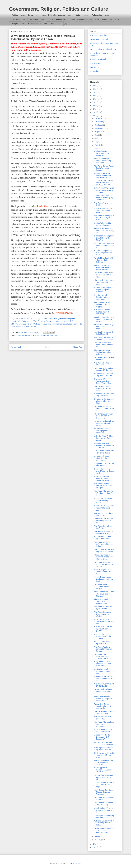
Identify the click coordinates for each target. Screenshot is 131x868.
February (98, 836)
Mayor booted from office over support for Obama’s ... (104, 762)
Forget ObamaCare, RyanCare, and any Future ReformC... (103, 267)
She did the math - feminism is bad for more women (102, 297)
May (97, 142)
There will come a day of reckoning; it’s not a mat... (104, 521)
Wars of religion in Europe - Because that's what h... (104, 572)
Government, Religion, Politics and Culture (58, 9)
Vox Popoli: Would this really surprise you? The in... (104, 409)
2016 (95, 844)
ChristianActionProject (58, 19)
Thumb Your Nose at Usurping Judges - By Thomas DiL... (103, 557)
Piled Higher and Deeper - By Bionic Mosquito (104, 749)
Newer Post (16, 347)
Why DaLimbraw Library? (100, 35)
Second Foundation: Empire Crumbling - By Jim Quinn (104, 198)
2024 (95, 92)
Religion (15, 24)
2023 (95, 96)
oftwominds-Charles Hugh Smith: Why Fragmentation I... (104, 601)
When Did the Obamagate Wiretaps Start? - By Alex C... (104, 777)
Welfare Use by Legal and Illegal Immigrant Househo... (104, 290)
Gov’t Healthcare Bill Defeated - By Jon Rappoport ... (102, 304)
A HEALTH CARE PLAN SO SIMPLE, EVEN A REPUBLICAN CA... (103, 183)
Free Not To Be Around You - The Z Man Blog (103, 743)
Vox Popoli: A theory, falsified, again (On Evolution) (102, 312)
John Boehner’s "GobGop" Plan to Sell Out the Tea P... (104, 245)
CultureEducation (85, 19)
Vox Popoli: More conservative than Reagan (102, 586)
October (98, 125)
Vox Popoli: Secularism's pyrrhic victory (104, 608)
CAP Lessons (55, 24)
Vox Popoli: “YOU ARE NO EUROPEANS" (104, 685)
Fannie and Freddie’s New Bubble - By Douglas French (104, 319)
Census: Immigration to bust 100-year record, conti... (103, 253)
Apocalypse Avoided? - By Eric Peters (104, 817)
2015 (95, 847)
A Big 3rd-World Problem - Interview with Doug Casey (104, 438)
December (99, 118)
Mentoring (34, 19)
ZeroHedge (94, 71)
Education (16, 19)
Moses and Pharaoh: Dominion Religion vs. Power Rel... (103, 699)
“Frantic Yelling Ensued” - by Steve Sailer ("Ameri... (104, 629)
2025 (95, 89)
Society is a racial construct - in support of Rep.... (104, 671)
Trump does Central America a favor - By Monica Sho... (103, 706)
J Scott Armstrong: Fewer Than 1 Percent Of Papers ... (104, 210)
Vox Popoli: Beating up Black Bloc (103, 364)
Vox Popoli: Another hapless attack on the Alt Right (103, 486)
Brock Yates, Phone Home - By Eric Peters (104, 395)
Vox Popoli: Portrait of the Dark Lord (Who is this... (104, 369)
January (98, 840)
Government (33, 15)
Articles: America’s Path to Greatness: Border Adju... (104, 785)
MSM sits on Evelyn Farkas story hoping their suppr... (103, 161)
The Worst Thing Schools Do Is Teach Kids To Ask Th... (104, 275)
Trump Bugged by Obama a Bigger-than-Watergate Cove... (104, 830)
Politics (15, 15)
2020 (95, 106)
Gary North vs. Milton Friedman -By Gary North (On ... (102, 664)
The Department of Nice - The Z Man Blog (104, 712)
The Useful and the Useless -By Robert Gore (103, 388)
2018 (95, 112)
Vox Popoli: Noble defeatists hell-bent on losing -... (104, 544)
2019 (95, 109)
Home (47, 347)
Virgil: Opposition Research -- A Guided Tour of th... (103, 770)
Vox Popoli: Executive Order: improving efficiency (103, 614)
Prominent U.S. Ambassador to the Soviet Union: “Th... (103, 381)
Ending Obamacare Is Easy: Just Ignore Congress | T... (103, 153)
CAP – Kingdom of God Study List (103, 49)
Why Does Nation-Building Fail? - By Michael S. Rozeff (104, 423)
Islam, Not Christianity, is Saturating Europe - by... (104, 338)
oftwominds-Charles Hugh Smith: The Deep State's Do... (104, 327)
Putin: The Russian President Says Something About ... (103, 478)
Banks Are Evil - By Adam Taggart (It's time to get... (104, 508)
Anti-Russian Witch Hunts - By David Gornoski (104, 452)
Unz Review (95, 67)
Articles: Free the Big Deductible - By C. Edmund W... (102, 737)
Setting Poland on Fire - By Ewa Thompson (103, 224)
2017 (95, 116)
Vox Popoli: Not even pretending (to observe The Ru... (104, 564)
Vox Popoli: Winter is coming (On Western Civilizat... (103, 649)
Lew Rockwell (95, 63)
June (97, 138)
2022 (95, 99)
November (99, 122)
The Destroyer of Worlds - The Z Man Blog (104, 804)
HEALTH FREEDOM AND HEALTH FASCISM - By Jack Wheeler (104, 190)
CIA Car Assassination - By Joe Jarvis (103, 718)
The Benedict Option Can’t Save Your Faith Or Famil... (104, 282)
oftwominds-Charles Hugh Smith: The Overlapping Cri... (104, 231)
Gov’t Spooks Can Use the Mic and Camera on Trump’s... (104, 792)
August (98, 132)
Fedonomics (97, 15)
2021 (95, 102)
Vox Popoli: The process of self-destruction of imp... (104, 493)
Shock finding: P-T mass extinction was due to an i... (104, 810)
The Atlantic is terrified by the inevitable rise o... (104, 532)
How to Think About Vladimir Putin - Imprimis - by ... (102, 458)
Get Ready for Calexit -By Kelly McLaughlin (104, 333)
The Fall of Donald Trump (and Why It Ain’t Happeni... (104, 168)
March (97, 148)
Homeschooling (34, 24)
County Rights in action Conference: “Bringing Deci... (104, 579)
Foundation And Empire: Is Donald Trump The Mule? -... (104, 238)
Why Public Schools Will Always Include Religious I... (103, 260)
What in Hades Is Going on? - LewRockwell (103, 731)
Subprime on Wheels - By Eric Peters (104, 465)
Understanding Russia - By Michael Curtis (103, 538)
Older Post (78, 347)
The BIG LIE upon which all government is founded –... (104, 416)
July (96, 135)
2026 (95, 86)
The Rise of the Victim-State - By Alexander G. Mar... (104, 345)
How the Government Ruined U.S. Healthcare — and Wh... (104, 445)
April (97, 145)
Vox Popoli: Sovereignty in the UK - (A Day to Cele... (104, 218)
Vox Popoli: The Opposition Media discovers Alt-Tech (102, 656)
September (99, 128)
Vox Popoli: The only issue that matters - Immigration (104, 724)
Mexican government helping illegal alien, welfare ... (103, 352)
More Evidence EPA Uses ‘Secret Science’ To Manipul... (104, 594)
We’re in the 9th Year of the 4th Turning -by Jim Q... (104, 679)
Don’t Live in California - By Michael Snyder (103, 643)
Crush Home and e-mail (99, 39)
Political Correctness (57, 15)
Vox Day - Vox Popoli (98, 59)
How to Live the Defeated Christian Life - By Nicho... (104, 401)
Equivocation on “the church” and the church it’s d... (104, 471)
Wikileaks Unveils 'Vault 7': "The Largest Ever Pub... (104, 823)
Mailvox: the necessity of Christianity (104, 514)
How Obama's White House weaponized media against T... (103, 175)
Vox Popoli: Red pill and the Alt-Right (103, 527)
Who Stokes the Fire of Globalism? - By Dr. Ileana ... (103, 501)
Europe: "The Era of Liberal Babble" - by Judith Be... (103, 636)
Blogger (77, 863)
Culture (78, 15)
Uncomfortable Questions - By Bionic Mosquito (104, 375)
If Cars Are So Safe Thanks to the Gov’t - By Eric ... (104, 621)
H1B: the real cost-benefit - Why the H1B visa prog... (104, 755)
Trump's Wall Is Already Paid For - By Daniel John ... (103, 691)
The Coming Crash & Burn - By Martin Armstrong (104, 551)
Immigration (107, 19)
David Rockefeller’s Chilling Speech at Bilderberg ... (102, 431)
